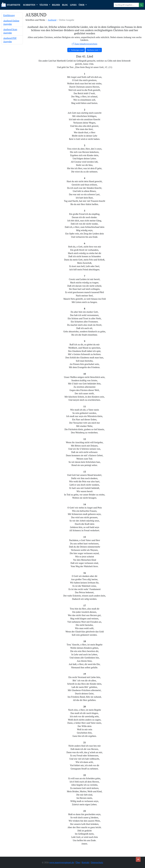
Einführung (9, 15)
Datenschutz (97, 862)
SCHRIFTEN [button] (29, 5)
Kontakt (86, 862)
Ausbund (52, 20)
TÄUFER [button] (44, 5)
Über (78, 862)
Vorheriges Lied (76, 50)
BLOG (65, 5)
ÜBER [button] (82, 5)
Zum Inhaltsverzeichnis (85, 44)
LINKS (73, 5)
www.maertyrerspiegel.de (62, 862)
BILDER (56, 5)
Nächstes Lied (94, 50)
